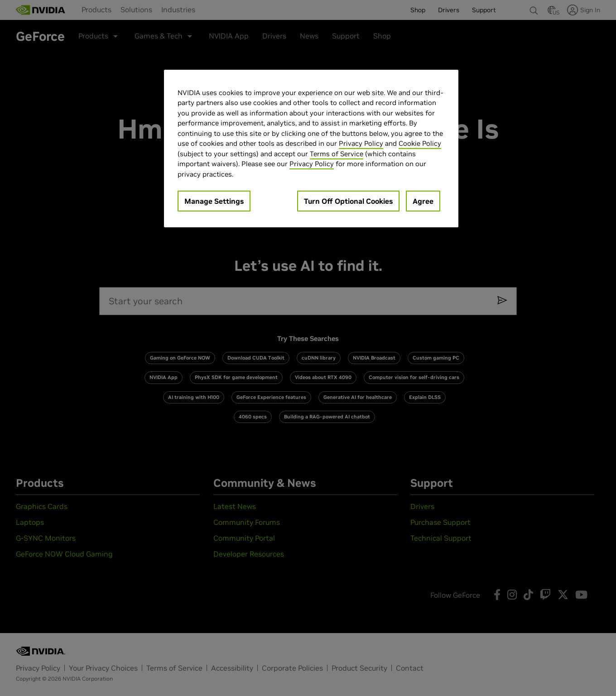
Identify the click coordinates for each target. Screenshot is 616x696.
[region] (311, 149)
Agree (423, 201)
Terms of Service (337, 154)
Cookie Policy (420, 143)
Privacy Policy (361, 143)
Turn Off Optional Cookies (348, 201)
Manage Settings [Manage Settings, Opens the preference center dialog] (214, 201)
